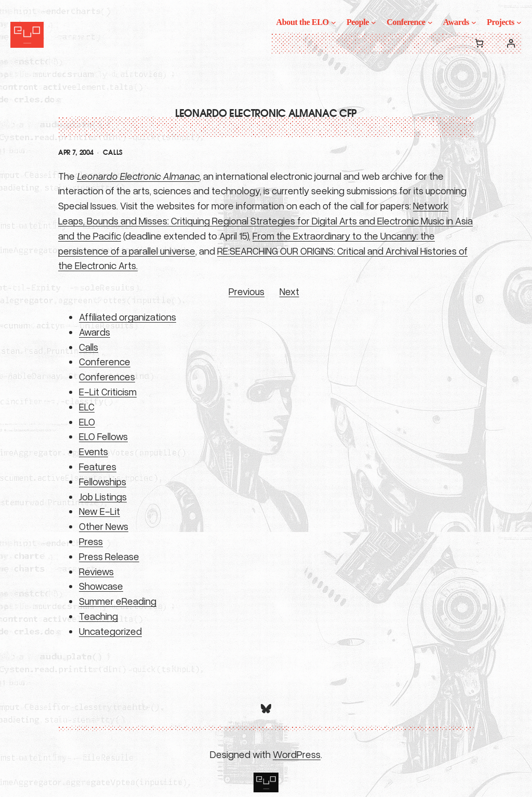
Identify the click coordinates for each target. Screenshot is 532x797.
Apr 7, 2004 (76, 153)
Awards (95, 332)
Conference (105, 361)
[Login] (511, 43)
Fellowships (103, 481)
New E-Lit (99, 511)
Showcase (101, 586)
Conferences (107, 376)
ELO (87, 422)
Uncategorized (110, 631)
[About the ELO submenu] (334, 22)
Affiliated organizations (128, 317)
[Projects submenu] (519, 22)
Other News (104, 526)
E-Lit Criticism (108, 391)
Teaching (98, 616)
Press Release (109, 556)
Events (94, 451)
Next (289, 291)
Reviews (96, 571)
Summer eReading (118, 601)
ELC (87, 407)
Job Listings (103, 496)
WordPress (297, 754)
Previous (247, 291)
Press (91, 541)
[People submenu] (374, 22)
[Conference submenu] (430, 22)
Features (98, 466)
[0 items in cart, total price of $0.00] (479, 43)
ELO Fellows (103, 436)
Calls (112, 153)
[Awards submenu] (474, 22)
